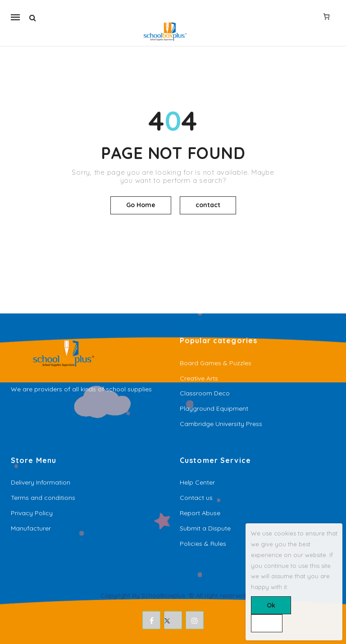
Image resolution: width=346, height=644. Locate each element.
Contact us (196, 498)
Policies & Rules (203, 544)
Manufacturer (31, 528)
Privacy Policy (32, 513)
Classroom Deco (205, 393)
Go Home (141, 205)
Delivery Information (41, 482)
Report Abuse (200, 513)
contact (208, 205)
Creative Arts (199, 378)
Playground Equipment (214, 408)
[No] (267, 623)
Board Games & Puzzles (216, 363)
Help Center (197, 482)
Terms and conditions (43, 498)
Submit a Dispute (205, 528)
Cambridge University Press (221, 424)
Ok (271, 605)
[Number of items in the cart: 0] (326, 16)
